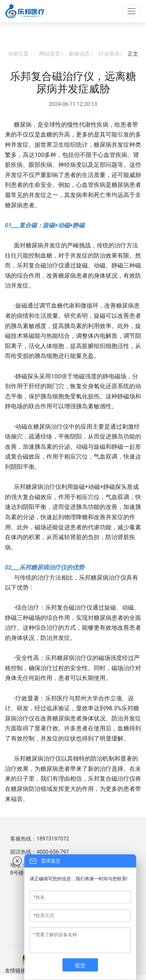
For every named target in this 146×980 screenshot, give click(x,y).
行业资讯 (109, 54)
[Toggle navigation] (132, 11)
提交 (80, 965)
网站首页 (50, 54)
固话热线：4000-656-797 (40, 852)
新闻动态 (79, 54)
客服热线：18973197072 (40, 839)
